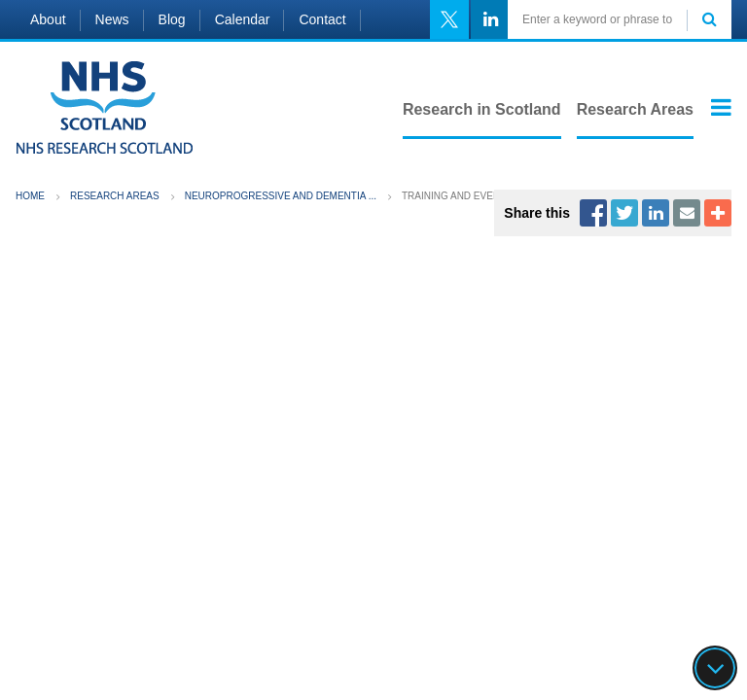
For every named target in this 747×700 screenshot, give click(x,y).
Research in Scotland (482, 109)
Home (30, 196)
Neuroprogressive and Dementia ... (281, 196)
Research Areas (635, 109)
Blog (172, 19)
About (48, 19)
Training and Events (457, 196)
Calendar (243, 19)
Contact (322, 19)
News (112, 19)
